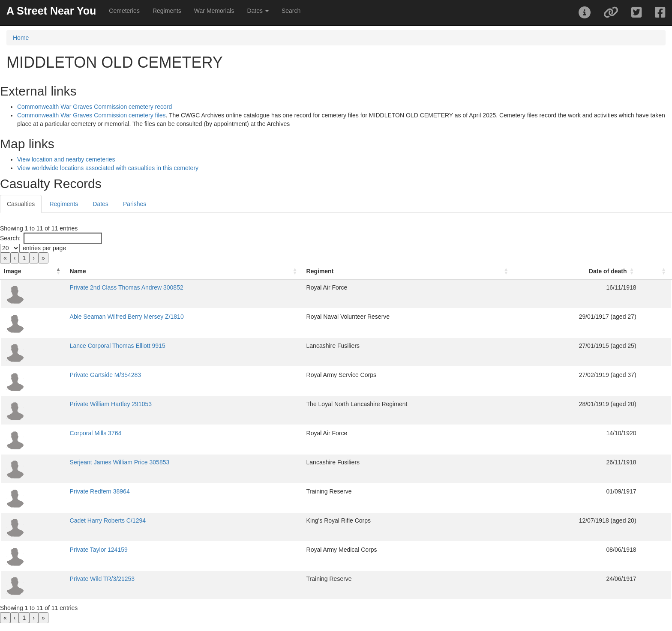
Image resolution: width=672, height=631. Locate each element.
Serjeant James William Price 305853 (120, 462)
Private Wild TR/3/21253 (102, 579)
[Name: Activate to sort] (185, 271)
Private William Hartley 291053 (111, 404)
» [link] (43, 258)
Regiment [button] (320, 271)
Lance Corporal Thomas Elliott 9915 (118, 346)
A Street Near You (51, 11)
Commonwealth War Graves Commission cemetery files (91, 115)
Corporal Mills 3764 (96, 433)
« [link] (5, 258)
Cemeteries (124, 11)
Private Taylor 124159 (99, 550)
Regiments (167, 11)
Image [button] (12, 271)
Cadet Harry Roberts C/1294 (108, 520)
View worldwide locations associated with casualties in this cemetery (108, 168)
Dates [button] (258, 11)
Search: (10, 238)
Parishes (135, 204)
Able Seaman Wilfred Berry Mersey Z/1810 (127, 317)
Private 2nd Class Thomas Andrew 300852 (127, 287)
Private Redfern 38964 (100, 491)
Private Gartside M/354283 (106, 375)
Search (291, 11)
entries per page (44, 248)
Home (21, 38)
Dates (100, 204)
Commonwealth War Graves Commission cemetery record (94, 107)
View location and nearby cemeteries (66, 159)
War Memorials (214, 11)
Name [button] (78, 271)
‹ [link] (15, 258)
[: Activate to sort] (656, 271)
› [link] (34, 258)
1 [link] (24, 258)
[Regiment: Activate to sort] (409, 271)
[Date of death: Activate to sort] (577, 271)
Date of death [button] (608, 271)
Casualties (21, 204)
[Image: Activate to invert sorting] (33, 271)
